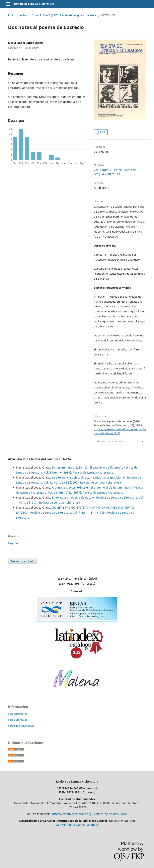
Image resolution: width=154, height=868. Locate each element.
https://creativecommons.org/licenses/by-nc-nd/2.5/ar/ (90, 814)
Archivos (25, 15)
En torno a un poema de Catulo (73, 497)
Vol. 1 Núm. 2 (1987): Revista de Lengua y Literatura (65, 15)
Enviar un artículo (23, 561)
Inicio (11, 15)
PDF (102, 132)
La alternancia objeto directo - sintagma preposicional (89, 477)
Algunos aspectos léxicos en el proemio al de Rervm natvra (92, 487)
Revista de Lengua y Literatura (34, 4)
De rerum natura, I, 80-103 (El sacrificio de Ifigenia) (87, 467)
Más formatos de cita (109, 441)
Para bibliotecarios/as (21, 726)
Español (13, 543)
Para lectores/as (18, 714)
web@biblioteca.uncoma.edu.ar (77, 825)
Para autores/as (18, 720)
